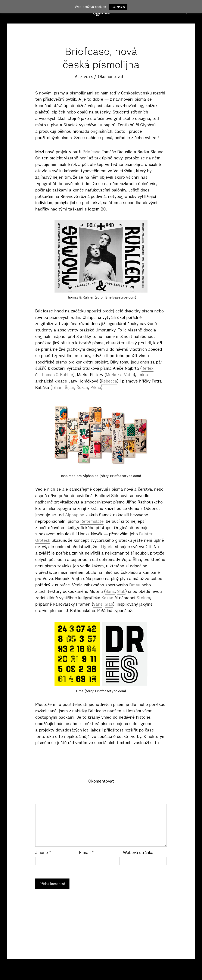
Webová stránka (138, 853)
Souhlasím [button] (118, 7)
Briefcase (92, 152)
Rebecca (109, 381)
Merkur (112, 375)
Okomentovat (111, 77)
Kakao (107, 598)
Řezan (82, 388)
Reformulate (92, 521)
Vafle (129, 375)
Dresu (135, 585)
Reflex (147, 368)
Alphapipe (75, 515)
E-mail (86, 853)
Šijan (69, 388)
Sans (110, 591)
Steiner (143, 598)
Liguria (107, 547)
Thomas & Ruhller (57, 375)
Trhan (57, 388)
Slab (121, 591)
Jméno (43, 853)
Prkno (96, 388)
